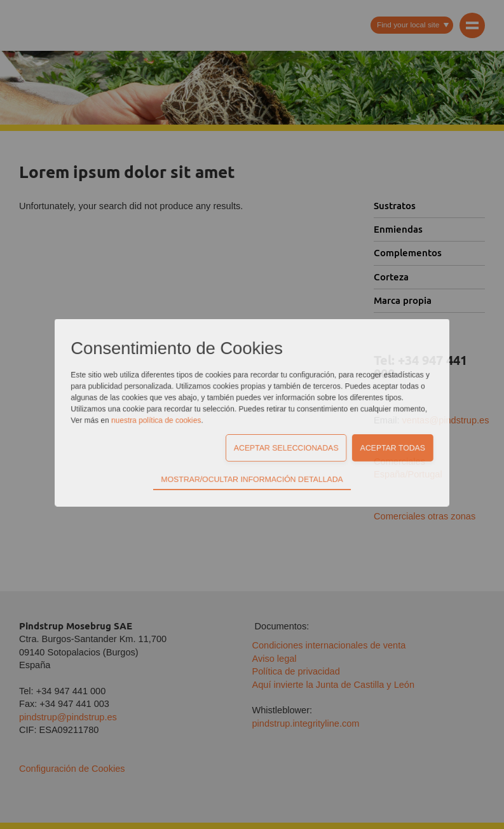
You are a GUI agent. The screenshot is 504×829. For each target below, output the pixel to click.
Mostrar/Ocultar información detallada (252, 415)
